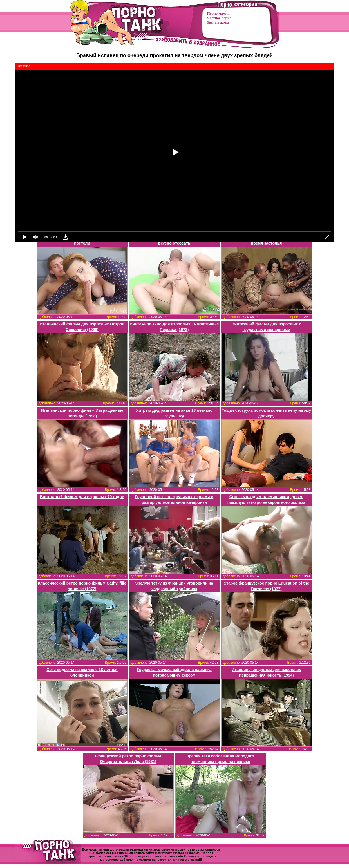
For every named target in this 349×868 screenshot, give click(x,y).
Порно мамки (218, 13)
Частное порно (219, 18)
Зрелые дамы (218, 22)
